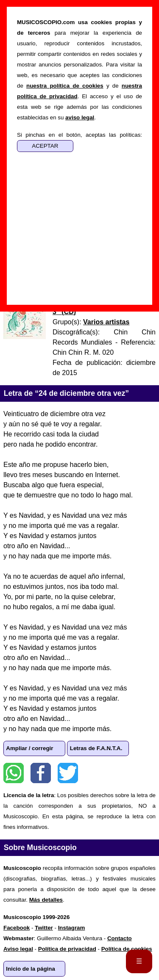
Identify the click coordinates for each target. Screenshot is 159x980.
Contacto (120, 938)
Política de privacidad (67, 949)
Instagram (72, 928)
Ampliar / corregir (29, 748)
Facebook (41, 773)
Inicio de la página (31, 969)
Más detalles (46, 900)
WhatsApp (14, 773)
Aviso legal (18, 949)
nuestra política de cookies (65, 86)
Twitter (68, 773)
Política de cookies (127, 949)
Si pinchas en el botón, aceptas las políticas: (79, 135)
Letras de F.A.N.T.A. (96, 748)
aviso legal (80, 117)
